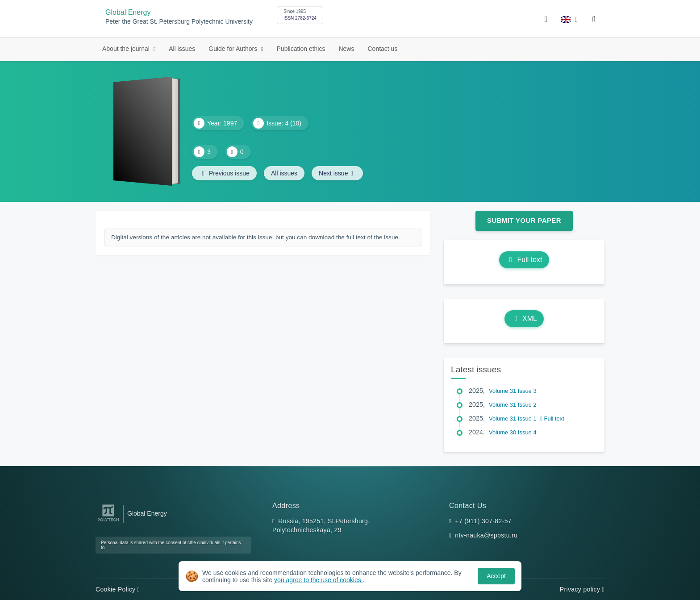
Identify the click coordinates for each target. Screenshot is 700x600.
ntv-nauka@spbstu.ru (486, 535)
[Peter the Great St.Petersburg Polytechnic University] (108, 522)
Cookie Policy (118, 589)
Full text (524, 260)
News (346, 49)
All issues (182, 49)
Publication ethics (301, 49)
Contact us (382, 49)
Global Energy (128, 12)
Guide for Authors (234, 49)
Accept (496, 576)
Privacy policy (582, 589)
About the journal (127, 49)
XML (524, 319)
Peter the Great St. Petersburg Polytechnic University (179, 22)
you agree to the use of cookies (318, 580)
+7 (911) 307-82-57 (483, 521)
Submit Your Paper (524, 220)
